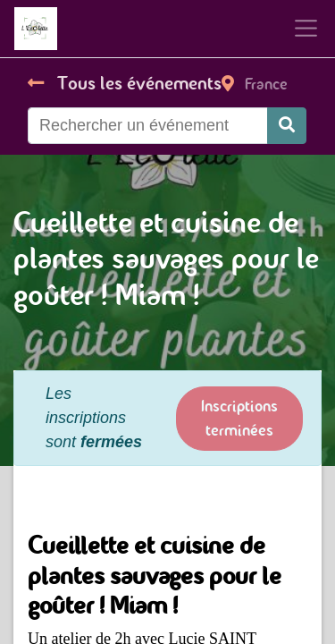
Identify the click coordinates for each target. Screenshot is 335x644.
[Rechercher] (287, 126)
